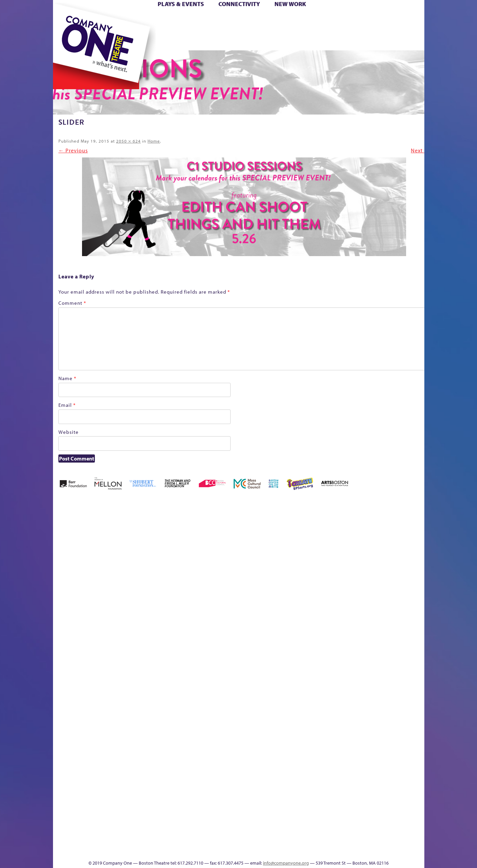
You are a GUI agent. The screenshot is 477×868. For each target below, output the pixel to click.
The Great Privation (106, 839)
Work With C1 (173, 839)
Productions (264, 850)
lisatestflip (136, 667)
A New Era (102, 545)
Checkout (318, 556)
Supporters (363, 850)
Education (362, 556)
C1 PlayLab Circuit (303, 698)
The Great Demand (91, 839)
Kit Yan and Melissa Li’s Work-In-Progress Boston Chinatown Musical (107, 616)
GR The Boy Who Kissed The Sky (386, 525)
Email (67, 405)
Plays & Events (181, 4)
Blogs (301, 789)
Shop (360, 30)
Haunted (403, 556)
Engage (308, 40)
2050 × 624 (128, 141)
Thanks (336, 40)
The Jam (138, 40)
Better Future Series (160, 545)
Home (64, 20)
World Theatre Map (303, 768)
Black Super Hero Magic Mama (230, 535)
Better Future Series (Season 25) (189, 535)
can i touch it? (286, 545)
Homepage (64, 667)
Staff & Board (372, 657)
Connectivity (239, 4)
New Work (290, 4)
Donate (350, 20)
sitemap (209, 40)
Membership (151, 667)
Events (302, 850)
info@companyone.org (286, 863)
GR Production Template (377, 545)
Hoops (79, 30)
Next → (420, 150)
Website (69, 432)
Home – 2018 (414, 545)
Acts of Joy (130, 545)
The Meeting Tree (147, 839)
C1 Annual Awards (374, 839)
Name (67, 378)
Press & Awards (405, 40)
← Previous (73, 150)
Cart (303, 20)
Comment (72, 303)
